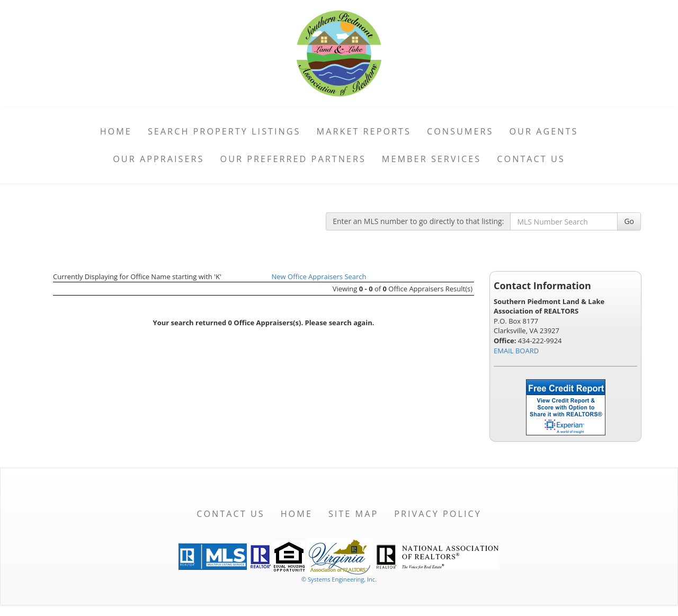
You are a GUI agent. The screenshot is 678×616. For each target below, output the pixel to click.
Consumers (460, 131)
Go (629, 221)
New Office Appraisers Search (319, 276)
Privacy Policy (438, 514)
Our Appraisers (158, 159)
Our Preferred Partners (293, 159)
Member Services (431, 159)
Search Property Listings (224, 131)
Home (116, 131)
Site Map (353, 514)
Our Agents (543, 131)
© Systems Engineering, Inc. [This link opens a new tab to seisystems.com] (339, 579)
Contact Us (531, 159)
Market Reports (364, 131)
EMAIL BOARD (516, 351)
